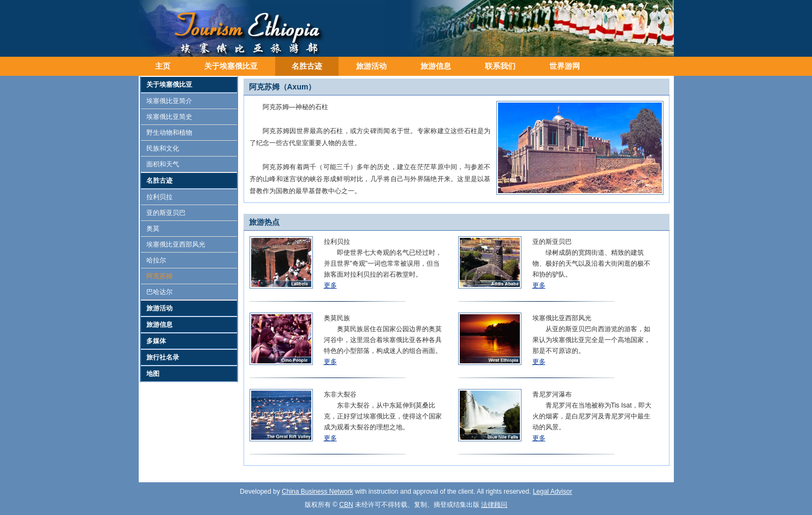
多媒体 (156, 341)
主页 (163, 66)
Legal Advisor (553, 492)
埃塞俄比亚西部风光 (176, 244)
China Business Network (318, 492)
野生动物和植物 (169, 133)
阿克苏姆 (159, 276)
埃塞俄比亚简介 (169, 101)
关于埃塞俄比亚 (231, 66)
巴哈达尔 (159, 292)
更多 (330, 285)
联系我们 (500, 66)
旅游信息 (436, 66)
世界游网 (565, 66)
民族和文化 (163, 148)
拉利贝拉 (159, 197)
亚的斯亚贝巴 (166, 213)
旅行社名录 (163, 357)
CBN (346, 505)
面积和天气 (163, 164)
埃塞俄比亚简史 (169, 117)
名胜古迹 (307, 66)
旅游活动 (371, 66)
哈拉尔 (156, 260)
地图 (153, 374)
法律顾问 (494, 505)
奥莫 (153, 229)
